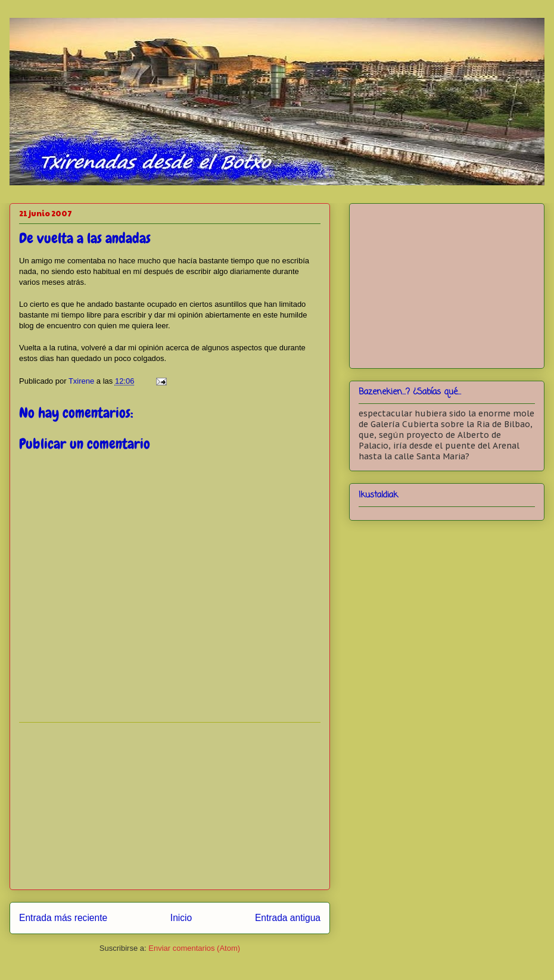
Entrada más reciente (63, 918)
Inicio (181, 918)
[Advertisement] (170, 806)
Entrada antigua (288, 918)
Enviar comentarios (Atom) (194, 948)
